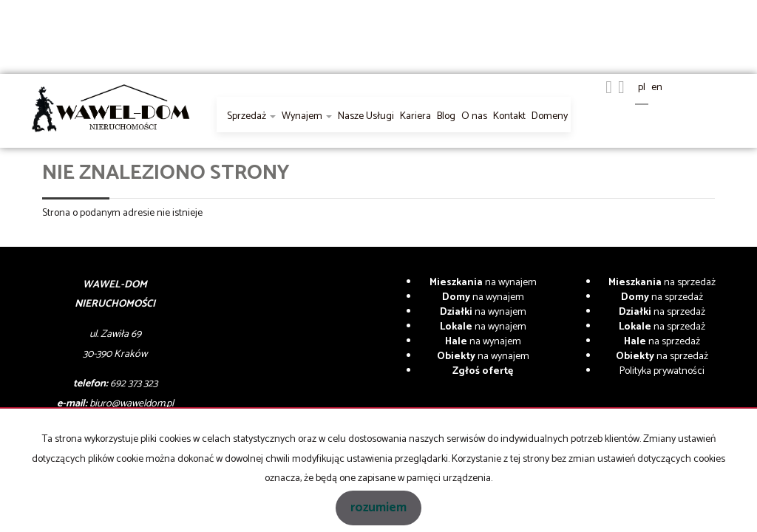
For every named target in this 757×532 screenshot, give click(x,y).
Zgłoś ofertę (483, 371)
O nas (474, 116)
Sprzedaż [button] (251, 116)
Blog (446, 116)
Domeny (550, 116)
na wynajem (483, 283)
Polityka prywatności (662, 371)
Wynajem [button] (307, 116)
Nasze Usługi (366, 116)
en (657, 88)
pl (642, 88)
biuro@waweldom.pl (132, 404)
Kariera (415, 116)
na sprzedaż (662, 283)
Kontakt (509, 116)
